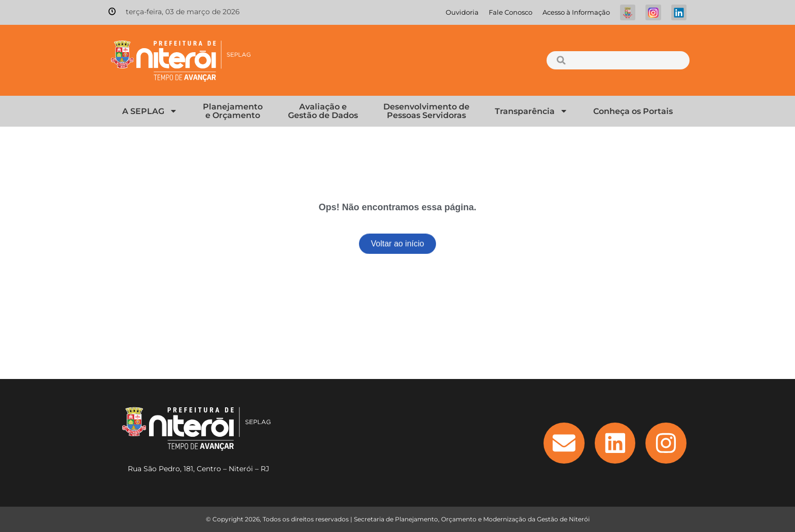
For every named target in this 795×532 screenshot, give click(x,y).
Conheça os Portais (633, 111)
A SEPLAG (150, 111)
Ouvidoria (462, 12)
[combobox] (618, 60)
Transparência (531, 111)
